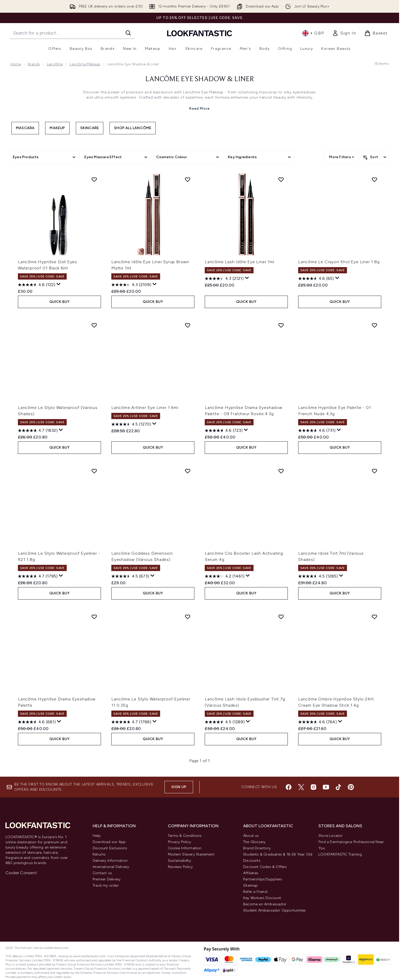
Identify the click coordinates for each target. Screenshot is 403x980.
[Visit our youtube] (326, 787)
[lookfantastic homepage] (200, 33)
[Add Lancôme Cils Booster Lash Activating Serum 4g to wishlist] (281, 471)
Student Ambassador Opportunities (274, 910)
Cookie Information (185, 848)
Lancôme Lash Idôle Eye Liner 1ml (240, 262)
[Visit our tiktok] (338, 787)
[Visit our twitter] (301, 787)
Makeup (57, 128)
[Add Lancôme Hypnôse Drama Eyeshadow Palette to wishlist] (94, 617)
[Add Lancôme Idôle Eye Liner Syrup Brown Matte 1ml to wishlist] (188, 179)
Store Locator (331, 836)
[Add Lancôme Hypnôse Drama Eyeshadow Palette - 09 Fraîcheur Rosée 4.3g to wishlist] (281, 325)
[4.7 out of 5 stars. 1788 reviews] (131, 722)
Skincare (90, 128)
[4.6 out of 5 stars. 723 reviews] (224, 430)
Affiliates (251, 873)
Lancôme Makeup (85, 64)
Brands (34, 64)
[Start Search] (128, 33)
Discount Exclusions (110, 848)
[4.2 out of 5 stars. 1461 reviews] (225, 576)
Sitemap (250, 885)
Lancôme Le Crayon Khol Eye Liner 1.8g (339, 262)
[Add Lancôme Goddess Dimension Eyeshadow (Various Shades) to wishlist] (188, 471)
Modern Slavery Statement (191, 854)
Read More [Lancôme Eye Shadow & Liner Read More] (200, 109)
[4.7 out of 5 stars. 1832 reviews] (38, 430)
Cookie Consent (21, 873)
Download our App (109, 842)
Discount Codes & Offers (265, 867)
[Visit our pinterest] (351, 787)
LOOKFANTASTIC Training (340, 854)
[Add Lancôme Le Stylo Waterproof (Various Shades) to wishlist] (94, 325)
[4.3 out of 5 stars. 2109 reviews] (131, 285)
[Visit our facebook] (289, 787)
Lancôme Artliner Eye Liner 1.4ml (145, 408)
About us (251, 836)
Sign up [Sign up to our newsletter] (179, 787)
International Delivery (111, 867)
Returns (99, 854)
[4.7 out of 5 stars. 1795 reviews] (38, 576)
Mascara (25, 128)
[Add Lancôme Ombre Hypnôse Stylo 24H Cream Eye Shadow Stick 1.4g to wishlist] (374, 617)
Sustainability (179, 861)
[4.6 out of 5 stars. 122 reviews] (37, 285)
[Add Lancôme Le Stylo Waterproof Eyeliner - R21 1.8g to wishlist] (94, 471)
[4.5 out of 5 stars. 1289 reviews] (225, 722)
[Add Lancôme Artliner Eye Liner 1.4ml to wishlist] (188, 325)
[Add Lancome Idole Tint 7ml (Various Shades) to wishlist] (374, 471)
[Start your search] (72, 33)
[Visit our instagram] (313, 787)
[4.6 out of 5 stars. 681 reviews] (37, 722)
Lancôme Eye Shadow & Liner (200, 79)
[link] (344, 33)
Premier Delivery (107, 879)
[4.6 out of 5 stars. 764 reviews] (317, 722)
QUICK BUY (60, 302)
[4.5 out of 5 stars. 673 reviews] (130, 576)
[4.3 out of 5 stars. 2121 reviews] (224, 279)
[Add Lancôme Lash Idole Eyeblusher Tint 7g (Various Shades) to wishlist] (281, 617)
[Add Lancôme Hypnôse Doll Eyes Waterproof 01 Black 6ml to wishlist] (94, 179)
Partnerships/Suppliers (263, 879)
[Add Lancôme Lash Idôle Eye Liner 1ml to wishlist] (281, 179)
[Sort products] (375, 157)
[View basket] (376, 33)
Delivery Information (110, 861)
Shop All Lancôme (133, 128)
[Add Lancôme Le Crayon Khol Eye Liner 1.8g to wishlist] (374, 179)
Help (97, 836)
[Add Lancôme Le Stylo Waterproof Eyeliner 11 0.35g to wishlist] (188, 617)
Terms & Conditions (185, 836)
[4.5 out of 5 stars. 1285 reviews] (318, 576)
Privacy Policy (179, 842)
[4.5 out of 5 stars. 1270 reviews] (131, 424)
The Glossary (254, 842)
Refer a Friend (255, 892)
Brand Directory (257, 848)
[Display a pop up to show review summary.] (59, 284)
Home (16, 64)
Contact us (102, 873)
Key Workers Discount (262, 898)
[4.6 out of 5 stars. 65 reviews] (316, 279)
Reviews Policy (180, 867)
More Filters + (341, 157)
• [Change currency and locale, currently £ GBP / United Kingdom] (313, 33)
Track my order (106, 885)
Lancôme (55, 64)
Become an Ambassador (265, 904)
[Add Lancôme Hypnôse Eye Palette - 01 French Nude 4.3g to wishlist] (374, 325)
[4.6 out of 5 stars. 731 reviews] (317, 430)
